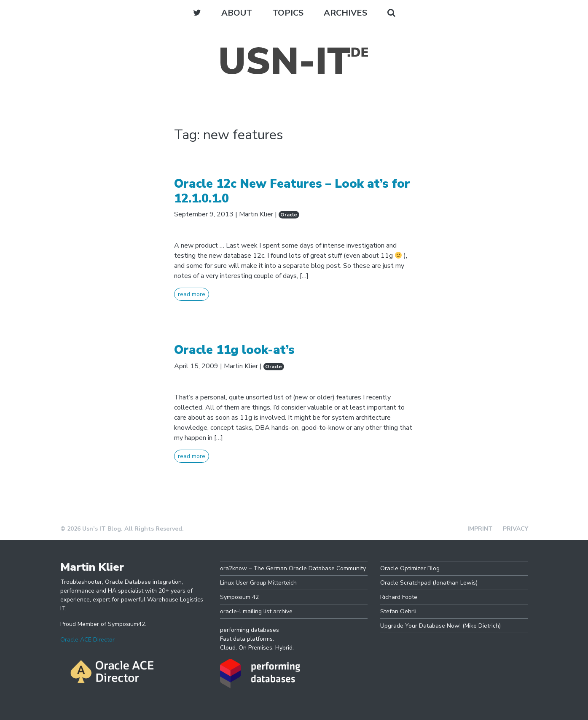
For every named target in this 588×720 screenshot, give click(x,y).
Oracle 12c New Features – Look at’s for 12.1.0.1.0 (292, 191)
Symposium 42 (239, 597)
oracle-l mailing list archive (256, 611)
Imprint (480, 529)
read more (192, 294)
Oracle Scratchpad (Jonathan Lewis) (429, 583)
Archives (345, 13)
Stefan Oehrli (398, 611)
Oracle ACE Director (87, 640)
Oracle (289, 215)
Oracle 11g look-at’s (234, 350)
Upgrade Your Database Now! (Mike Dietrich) (440, 626)
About (237, 13)
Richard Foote (399, 597)
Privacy (516, 529)
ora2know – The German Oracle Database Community (293, 568)
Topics (288, 13)
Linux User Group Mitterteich (258, 583)
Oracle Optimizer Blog (410, 568)
